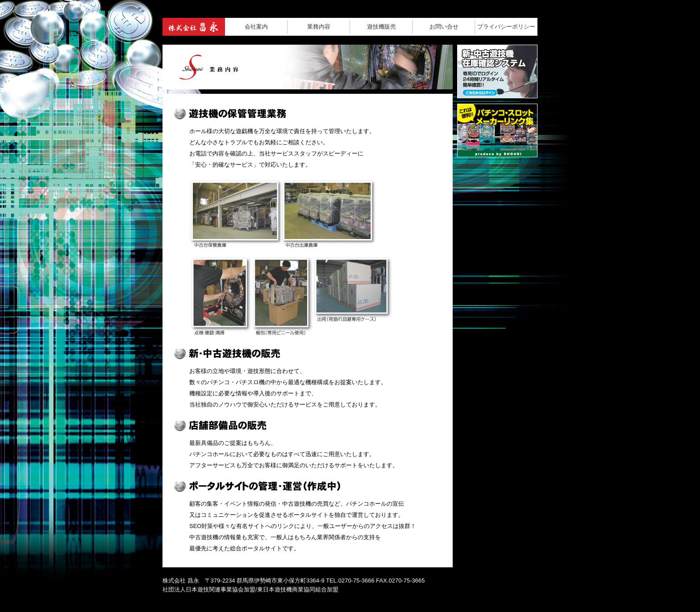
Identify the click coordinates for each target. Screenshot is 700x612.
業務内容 (319, 27)
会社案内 (256, 27)
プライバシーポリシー (506, 27)
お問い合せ (444, 27)
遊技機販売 (381, 27)
